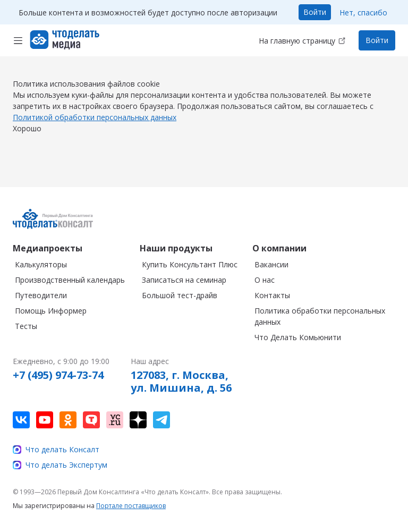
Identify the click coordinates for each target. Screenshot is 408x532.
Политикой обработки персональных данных (95, 128)
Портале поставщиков (131, 506)
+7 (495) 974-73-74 (58, 375)
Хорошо (27, 139)
